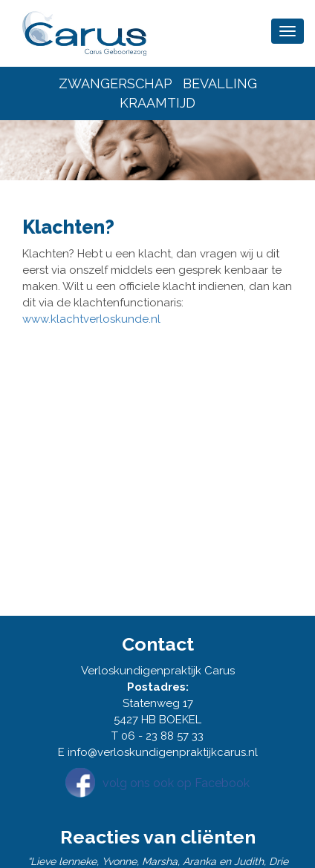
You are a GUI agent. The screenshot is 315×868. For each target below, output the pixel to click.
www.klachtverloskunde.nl (91, 319)
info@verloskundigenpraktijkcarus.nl (163, 752)
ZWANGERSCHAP (116, 83)
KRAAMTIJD (157, 103)
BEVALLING (220, 83)
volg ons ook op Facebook (176, 783)
